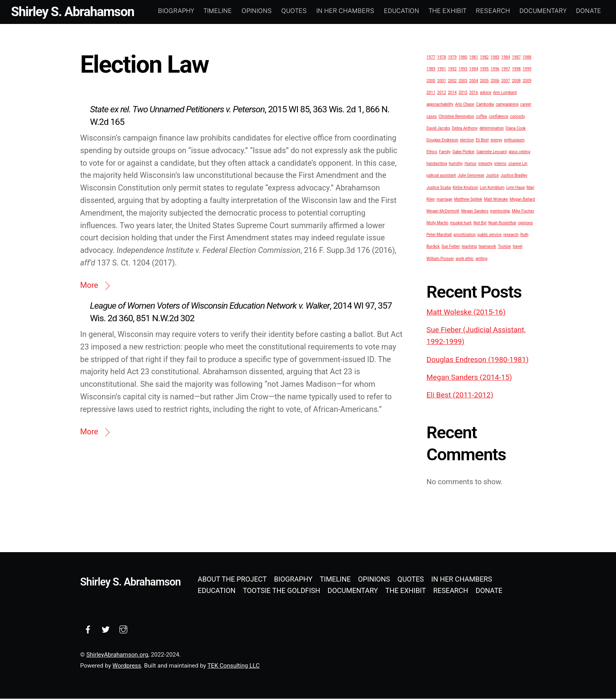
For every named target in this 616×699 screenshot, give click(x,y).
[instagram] (123, 629)
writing (482, 259)
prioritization (465, 235)
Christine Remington (456, 116)
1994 (473, 69)
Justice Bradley (514, 176)
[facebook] (88, 629)
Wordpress (127, 666)
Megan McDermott (443, 211)
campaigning (507, 105)
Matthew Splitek (468, 199)
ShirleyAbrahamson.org (117, 655)
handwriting (437, 164)
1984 (506, 57)
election (467, 140)
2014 (452, 93)
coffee (482, 116)
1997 (506, 69)
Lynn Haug (516, 188)
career (526, 105)
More (89, 286)
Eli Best (482, 140)
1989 (431, 69)
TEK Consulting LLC (234, 666)
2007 (506, 81)
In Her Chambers (345, 11)
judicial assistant (441, 176)
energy (497, 140)
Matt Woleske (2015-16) (466, 312)
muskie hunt (461, 223)
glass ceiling (519, 152)
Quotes (294, 11)
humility (456, 164)
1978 (442, 57)
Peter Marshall (439, 235)
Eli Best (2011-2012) (460, 395)
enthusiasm (514, 140)
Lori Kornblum (492, 188)
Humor (470, 164)
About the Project (232, 579)
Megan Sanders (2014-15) (469, 377)
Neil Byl (480, 223)
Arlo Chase (465, 105)
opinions (525, 223)
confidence (499, 116)
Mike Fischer (523, 211)
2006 (495, 81)
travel (517, 247)
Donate (588, 11)
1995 (484, 69)
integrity (486, 164)
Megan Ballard (522, 199)
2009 (527, 81)
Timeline (218, 11)
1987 (516, 57)
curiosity (517, 116)
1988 (527, 57)
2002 (452, 81)
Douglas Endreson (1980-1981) (478, 360)
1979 (452, 57)
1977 (431, 57)
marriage (444, 199)
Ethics (432, 152)
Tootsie (504, 247)
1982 (484, 57)
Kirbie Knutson (465, 188)
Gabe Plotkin (463, 152)
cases (432, 116)
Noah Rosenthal (502, 223)
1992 (452, 69)
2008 (516, 81)
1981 (473, 57)
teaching (469, 247)
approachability (440, 105)
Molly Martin (438, 223)
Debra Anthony (465, 128)
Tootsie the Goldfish (281, 590)
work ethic (465, 259)
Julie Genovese (471, 176)
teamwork (487, 247)
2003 (463, 81)
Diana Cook (516, 128)
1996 (495, 69)
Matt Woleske (496, 199)
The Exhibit (447, 11)
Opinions (257, 11)
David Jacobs (438, 128)
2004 (473, 81)
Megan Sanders (475, 211)
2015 (463, 93)
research (511, 235)
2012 (442, 93)
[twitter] (106, 629)
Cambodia (485, 105)
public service (490, 235)
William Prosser (440, 259)
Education (401, 11)
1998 (516, 69)
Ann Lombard (505, 93)
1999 (527, 69)
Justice (492, 176)
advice (485, 93)
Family (445, 152)
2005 (484, 81)
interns (500, 164)
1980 (463, 57)
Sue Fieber (451, 247)
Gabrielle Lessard (492, 152)
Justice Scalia (439, 188)
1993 (463, 69)
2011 (431, 93)
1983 (495, 57)
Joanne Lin (518, 164)
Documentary (543, 11)
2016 (473, 93)
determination (491, 128)
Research (493, 11)
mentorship (500, 211)
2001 (442, 81)
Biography (176, 11)
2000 (431, 81)
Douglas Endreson (443, 140)
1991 (442, 69)
